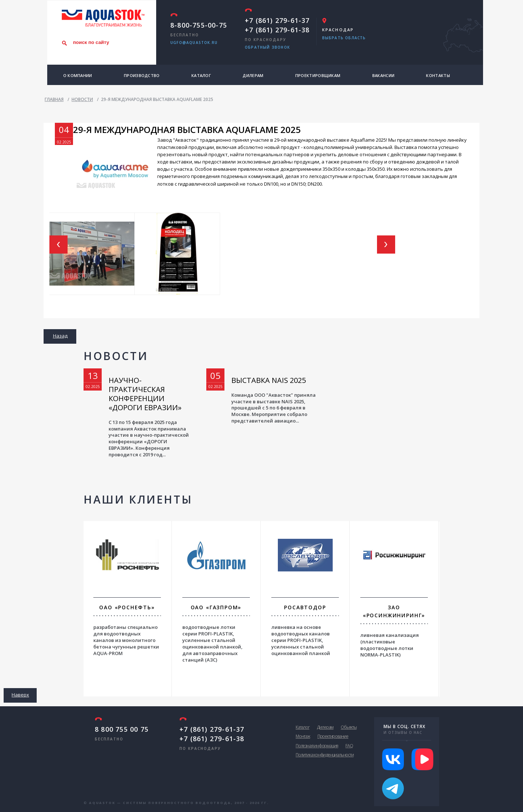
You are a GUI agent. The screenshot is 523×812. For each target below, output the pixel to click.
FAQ (349, 746)
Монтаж (303, 736)
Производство (142, 75)
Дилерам (253, 75)
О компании (78, 75)
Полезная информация (317, 746)
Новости (116, 356)
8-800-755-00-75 (199, 25)
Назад (60, 336)
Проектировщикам (318, 75)
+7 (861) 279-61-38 (277, 30)
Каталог (201, 75)
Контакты (438, 75)
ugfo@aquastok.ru (194, 43)
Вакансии (383, 75)
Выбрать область (344, 38)
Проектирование (333, 736)
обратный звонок (267, 47)
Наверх (20, 695)
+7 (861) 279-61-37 (277, 20)
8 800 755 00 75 (122, 729)
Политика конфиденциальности (325, 755)
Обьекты (349, 727)
